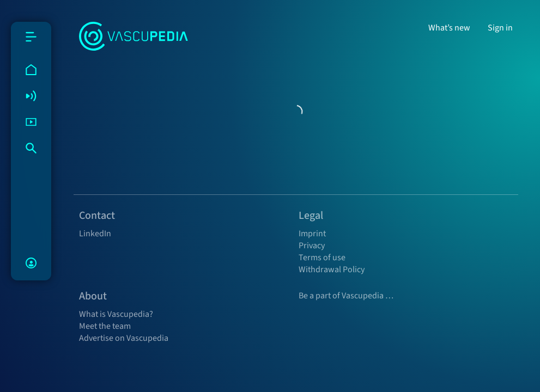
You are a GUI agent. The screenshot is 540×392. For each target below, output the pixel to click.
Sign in (500, 28)
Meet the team (105, 326)
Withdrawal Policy (332, 269)
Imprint (312, 234)
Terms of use (322, 258)
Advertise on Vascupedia (124, 338)
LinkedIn (95, 234)
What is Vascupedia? (116, 314)
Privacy (312, 246)
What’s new (449, 28)
